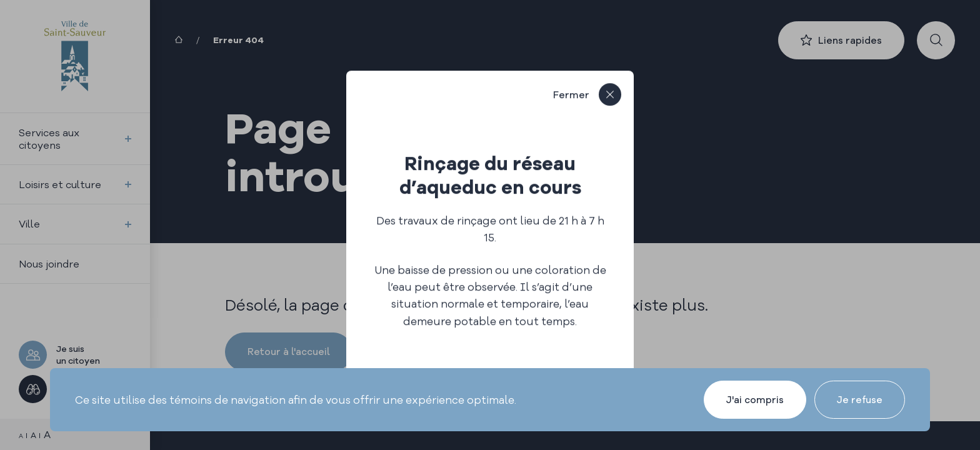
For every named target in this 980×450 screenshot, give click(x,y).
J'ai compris (755, 400)
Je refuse (860, 400)
